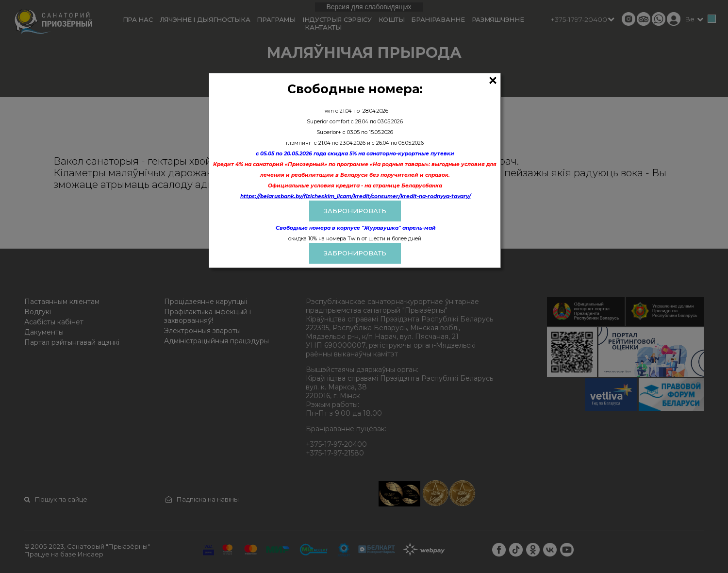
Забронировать (355, 253)
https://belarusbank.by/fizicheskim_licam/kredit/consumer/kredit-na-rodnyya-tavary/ (356, 196)
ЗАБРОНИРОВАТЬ (355, 211)
